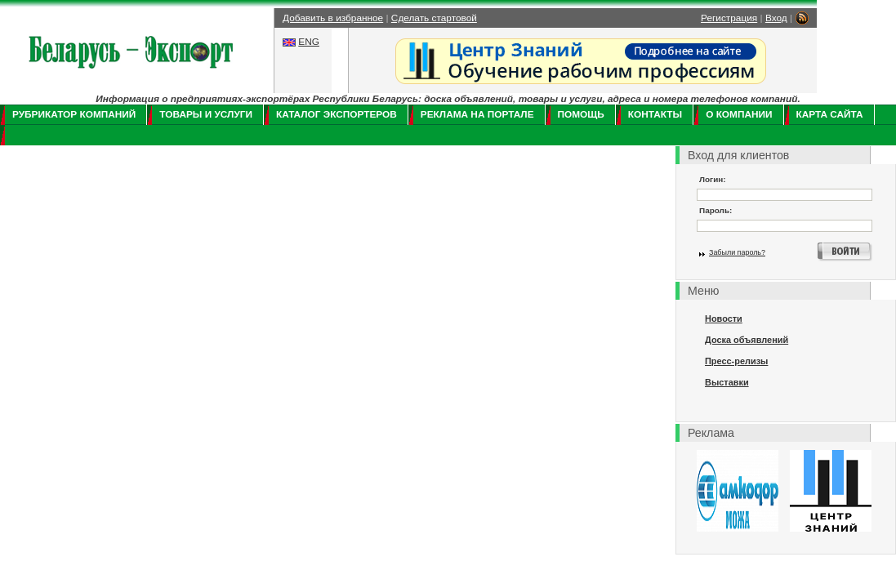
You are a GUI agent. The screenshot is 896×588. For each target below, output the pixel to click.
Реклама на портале (477, 114)
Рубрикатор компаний (74, 114)
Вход (776, 18)
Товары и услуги (206, 114)
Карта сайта (830, 114)
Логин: (713, 179)
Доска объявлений (747, 340)
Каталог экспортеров (337, 114)
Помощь (581, 114)
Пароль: (715, 210)
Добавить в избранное (333, 18)
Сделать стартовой (434, 18)
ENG (309, 42)
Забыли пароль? (737, 252)
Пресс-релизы (736, 361)
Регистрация (729, 18)
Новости (724, 318)
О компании (739, 114)
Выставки (727, 382)
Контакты (655, 114)
